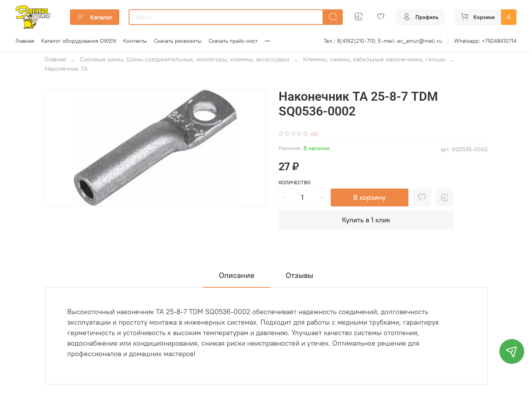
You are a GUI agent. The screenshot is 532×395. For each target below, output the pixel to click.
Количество (295, 183)
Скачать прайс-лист (233, 41)
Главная (25, 41)
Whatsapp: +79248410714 (485, 41)
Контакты (135, 41)
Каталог (95, 17)
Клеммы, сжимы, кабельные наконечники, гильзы (374, 59)
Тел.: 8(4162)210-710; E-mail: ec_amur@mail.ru (383, 41)
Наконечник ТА (66, 68)
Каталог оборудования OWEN (79, 41)
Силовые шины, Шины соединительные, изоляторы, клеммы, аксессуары (185, 59)
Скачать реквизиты (178, 41)
